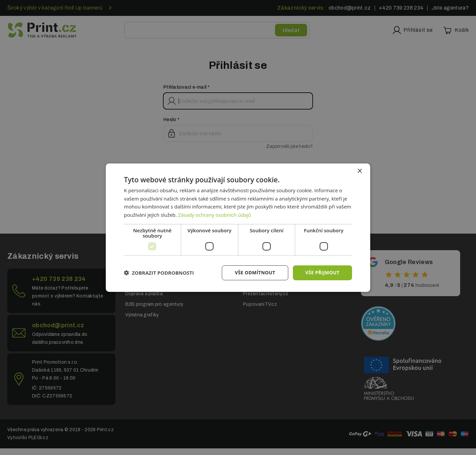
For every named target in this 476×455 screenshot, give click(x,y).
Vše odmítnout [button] (255, 273)
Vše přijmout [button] (322, 273)
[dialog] (238, 227)
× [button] (359, 171)
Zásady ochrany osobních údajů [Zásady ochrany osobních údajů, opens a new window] (215, 215)
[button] (159, 273)
